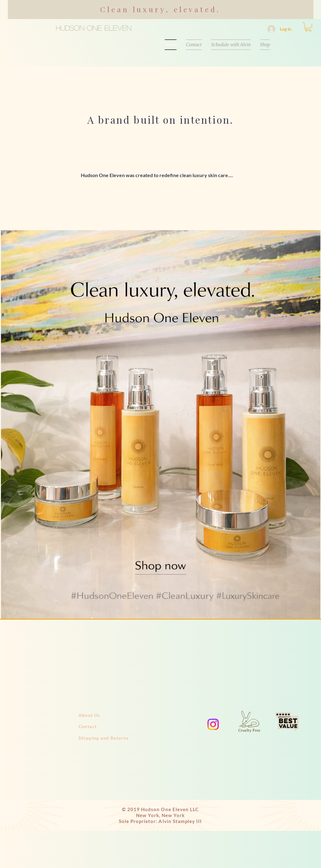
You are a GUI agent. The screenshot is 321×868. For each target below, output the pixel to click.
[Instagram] (213, 724)
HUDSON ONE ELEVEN (94, 28)
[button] (308, 27)
